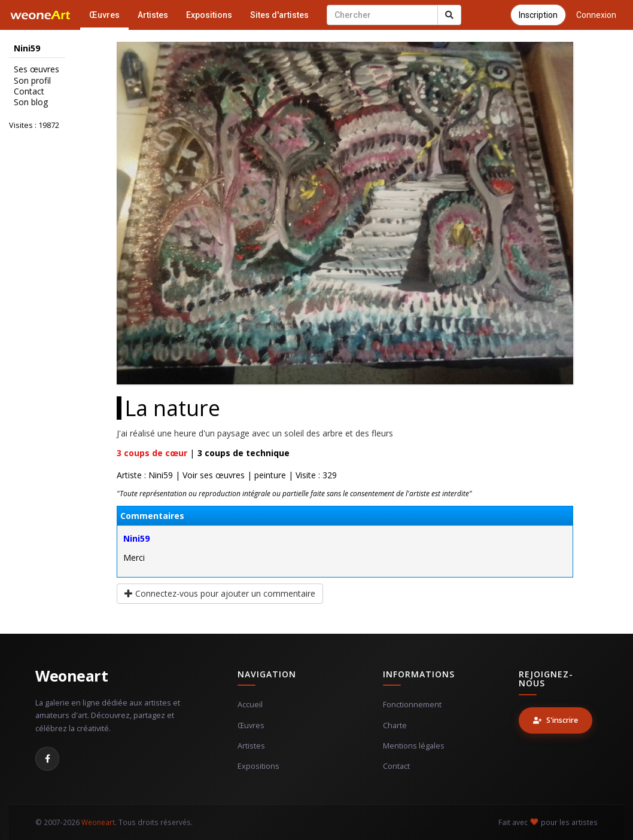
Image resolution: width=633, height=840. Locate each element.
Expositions (209, 15)
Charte (395, 726)
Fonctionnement (412, 705)
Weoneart (71, 676)
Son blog (31, 102)
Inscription (538, 15)
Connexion (596, 15)
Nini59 (136, 538)
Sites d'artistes (279, 15)
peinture (270, 475)
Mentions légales (414, 746)
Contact (29, 91)
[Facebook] (47, 759)
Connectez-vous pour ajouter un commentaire (220, 593)
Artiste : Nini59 (145, 475)
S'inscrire (556, 720)
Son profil (32, 81)
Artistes (153, 15)
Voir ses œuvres (214, 475)
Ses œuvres (36, 69)
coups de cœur (152, 453)
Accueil (250, 705)
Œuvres (104, 15)
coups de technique (244, 453)
